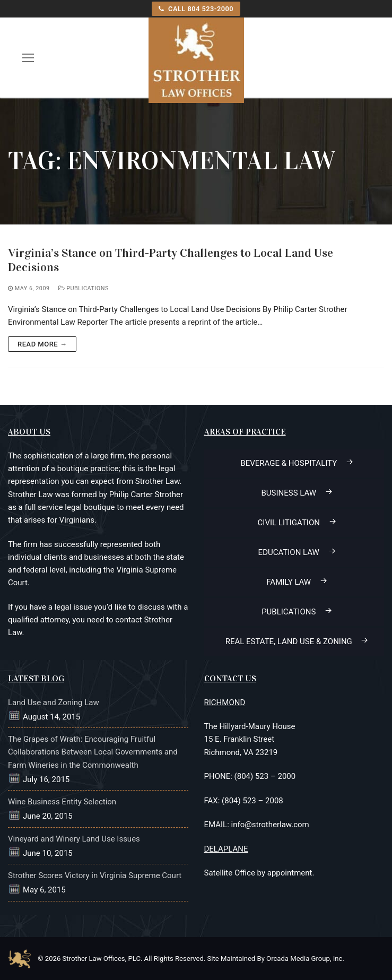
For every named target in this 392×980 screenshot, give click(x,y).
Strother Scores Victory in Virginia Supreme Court (95, 875)
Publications (84, 288)
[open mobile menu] (28, 58)
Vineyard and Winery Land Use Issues (74, 839)
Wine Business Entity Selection (62, 802)
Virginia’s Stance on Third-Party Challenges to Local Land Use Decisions (171, 260)
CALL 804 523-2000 (196, 9)
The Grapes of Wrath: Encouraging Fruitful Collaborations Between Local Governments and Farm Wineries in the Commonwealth (93, 752)
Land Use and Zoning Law (54, 703)
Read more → (42, 344)
